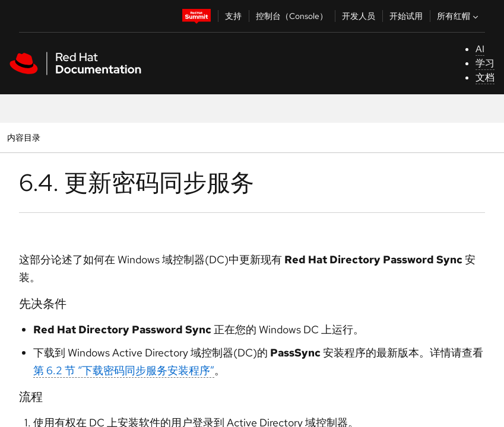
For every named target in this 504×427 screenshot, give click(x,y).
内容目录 (23, 137)
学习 (485, 63)
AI (480, 49)
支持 (233, 16)
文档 (485, 77)
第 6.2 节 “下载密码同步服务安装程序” (124, 370)
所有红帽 (459, 16)
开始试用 (406, 16)
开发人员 (359, 16)
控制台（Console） (292, 16)
